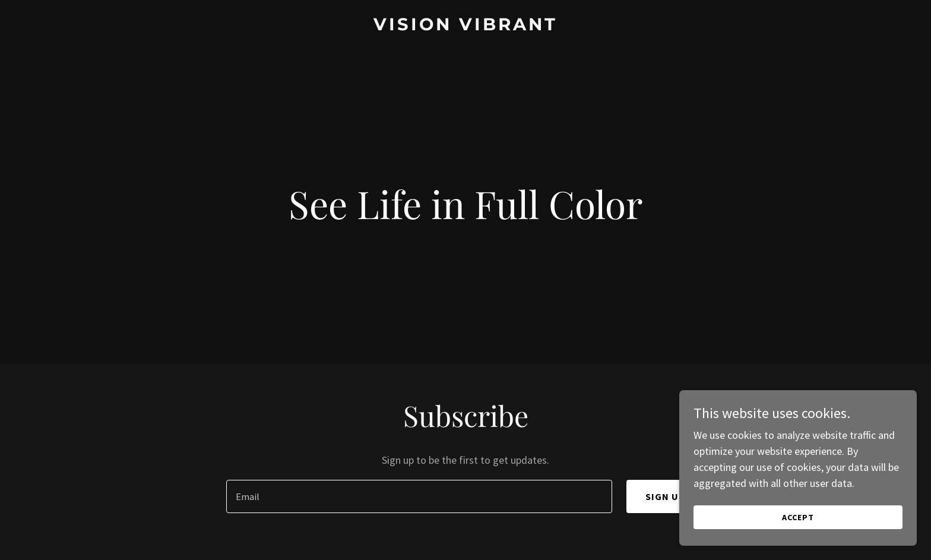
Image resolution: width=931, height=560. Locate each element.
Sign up (666, 496)
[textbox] (419, 496)
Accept (798, 517)
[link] (465, 26)
